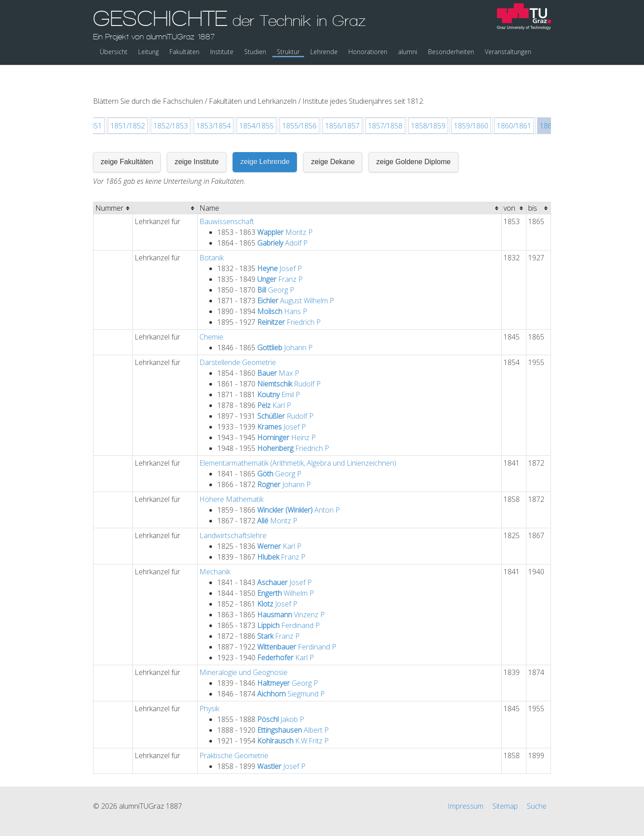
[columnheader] (113, 185)
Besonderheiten (451, 52)
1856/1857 (342, 102)
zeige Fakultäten (127, 138)
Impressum (466, 783)
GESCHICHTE (229, 24)
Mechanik (215, 548)
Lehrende (324, 52)
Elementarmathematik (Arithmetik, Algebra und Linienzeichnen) (298, 440)
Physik (209, 685)
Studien (255, 52)
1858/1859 (428, 102)
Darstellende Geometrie (238, 339)
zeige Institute (197, 138)
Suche (537, 783)
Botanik (212, 234)
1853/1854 (214, 102)
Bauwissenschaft (227, 198)
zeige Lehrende (265, 138)
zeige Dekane (333, 138)
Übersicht (114, 52)
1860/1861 (514, 102)
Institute (222, 52)
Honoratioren (368, 52)
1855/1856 (299, 102)
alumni (408, 52)
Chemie (211, 314)
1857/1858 (385, 102)
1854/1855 (256, 102)
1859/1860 (471, 102)
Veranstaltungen (508, 52)
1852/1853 (171, 102)
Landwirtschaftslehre (233, 512)
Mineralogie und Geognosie (244, 649)
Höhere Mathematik (231, 476)
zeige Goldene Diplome (413, 138)
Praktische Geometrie (234, 732)
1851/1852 (128, 102)
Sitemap (505, 783)
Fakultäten (184, 52)
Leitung (148, 52)
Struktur (288, 52)
